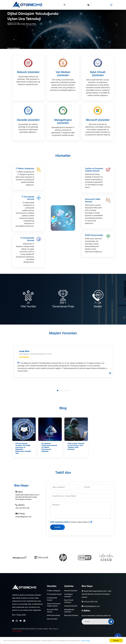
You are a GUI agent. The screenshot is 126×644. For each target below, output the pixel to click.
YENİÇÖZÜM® (17, 631)
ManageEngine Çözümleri (63, 129)
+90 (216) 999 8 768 (90, 602)
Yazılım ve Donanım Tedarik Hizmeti (94, 180)
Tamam (116, 640)
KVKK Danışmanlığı (94, 246)
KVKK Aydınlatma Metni (65, 522)
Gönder (63, 527)
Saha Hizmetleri (52, 619)
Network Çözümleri (28, 72)
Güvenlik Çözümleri (28, 127)
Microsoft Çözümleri (98, 127)
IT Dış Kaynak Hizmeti (28, 209)
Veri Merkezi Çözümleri (63, 74)
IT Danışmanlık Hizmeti (27, 250)
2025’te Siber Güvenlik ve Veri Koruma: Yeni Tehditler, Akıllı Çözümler (76, 452)
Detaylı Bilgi (85, 641)
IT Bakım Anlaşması (25, 179)
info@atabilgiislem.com (92, 606)
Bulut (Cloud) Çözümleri (98, 74)
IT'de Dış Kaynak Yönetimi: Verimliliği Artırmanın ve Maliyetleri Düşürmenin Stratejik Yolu (23, 454)
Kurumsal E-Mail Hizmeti (93, 211)
